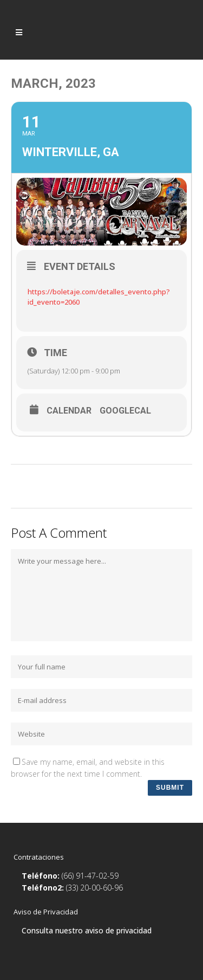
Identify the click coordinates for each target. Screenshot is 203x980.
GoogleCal (125, 411)
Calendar (69, 411)
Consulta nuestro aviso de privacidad (87, 930)
